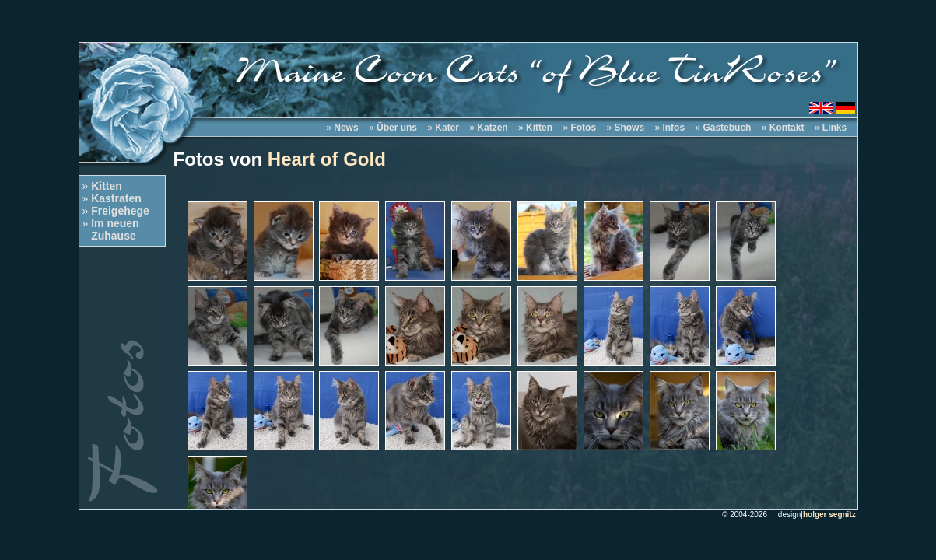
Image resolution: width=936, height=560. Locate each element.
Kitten (107, 186)
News (346, 128)
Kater (447, 128)
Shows (629, 128)
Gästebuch (727, 128)
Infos (673, 128)
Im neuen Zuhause (111, 229)
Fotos (583, 128)
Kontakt (787, 128)
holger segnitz (829, 514)
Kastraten (116, 198)
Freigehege (120, 211)
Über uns (397, 128)
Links (834, 128)
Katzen (492, 128)
